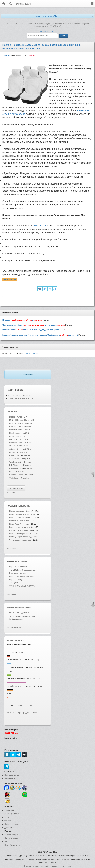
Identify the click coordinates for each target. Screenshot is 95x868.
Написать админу (11, 838)
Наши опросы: (15, 641)
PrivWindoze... (15, 465)
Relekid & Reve (16, 443)
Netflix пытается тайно (19, 521)
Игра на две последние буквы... (23, 576)
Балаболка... (15, 455)
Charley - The (15, 427)
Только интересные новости (20, 398)
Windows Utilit (15, 462)
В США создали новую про (21, 530)
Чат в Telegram (10, 280)
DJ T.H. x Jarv (15, 439)
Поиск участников (12, 824)
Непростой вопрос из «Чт (20, 534)
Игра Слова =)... (16, 580)
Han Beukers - (16, 433)
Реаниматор (9, 810)
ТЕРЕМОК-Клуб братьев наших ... (24, 570)
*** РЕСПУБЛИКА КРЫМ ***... (22, 586)
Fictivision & (15, 436)
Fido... (12, 471)
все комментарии (14, 627)
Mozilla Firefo (15, 452)
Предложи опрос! (30, 713)
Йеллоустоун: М (16, 423)
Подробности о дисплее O (21, 518)
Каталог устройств (12, 814)
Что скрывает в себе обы (20, 540)
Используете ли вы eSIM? (47, 16)
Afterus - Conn (15, 449)
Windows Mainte (16, 475)
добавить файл (16, 488)
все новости (12, 548)
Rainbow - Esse (16, 468)
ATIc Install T (15, 459)
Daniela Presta (16, 430)
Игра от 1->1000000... (19, 567)
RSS (53, 32)
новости (25, 506)
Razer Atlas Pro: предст (19, 524)
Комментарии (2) (14, 713)
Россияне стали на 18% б (21, 527)
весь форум (12, 594)
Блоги (7, 817)
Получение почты (12, 775)
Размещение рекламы (13, 835)
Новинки (12, 412)
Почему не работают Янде (21, 537)
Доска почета (10, 828)
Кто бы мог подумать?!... (20, 613)
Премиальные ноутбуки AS (21, 511)
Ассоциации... (15, 583)
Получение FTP (11, 779)
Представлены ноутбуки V (21, 514)
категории (45, 32)
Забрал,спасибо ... (17, 619)
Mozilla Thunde (16, 417)
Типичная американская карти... (23, 616)
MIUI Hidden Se (16, 420)
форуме (23, 562)
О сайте (8, 821)
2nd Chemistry (16, 446)
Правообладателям (12, 845)
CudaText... (14, 478)
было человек (31, 353)
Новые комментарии (19, 607)
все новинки (12, 493)
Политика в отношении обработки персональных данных (47, 866)
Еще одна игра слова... (19, 573)
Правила (8, 842)
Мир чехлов (40, 226)
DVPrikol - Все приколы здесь (21, 395)
